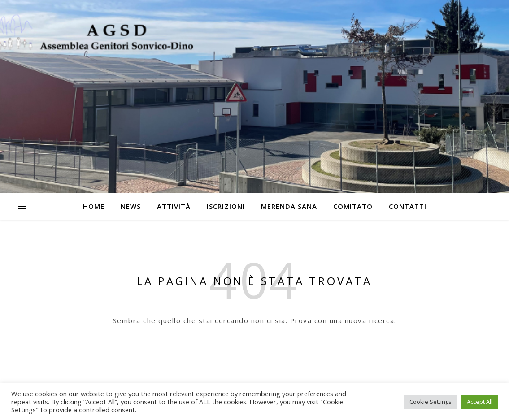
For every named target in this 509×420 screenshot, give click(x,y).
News (131, 206)
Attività (174, 206)
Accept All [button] (480, 402)
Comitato (353, 206)
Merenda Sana (289, 206)
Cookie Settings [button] (431, 402)
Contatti (408, 206)
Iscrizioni (226, 206)
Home (94, 206)
